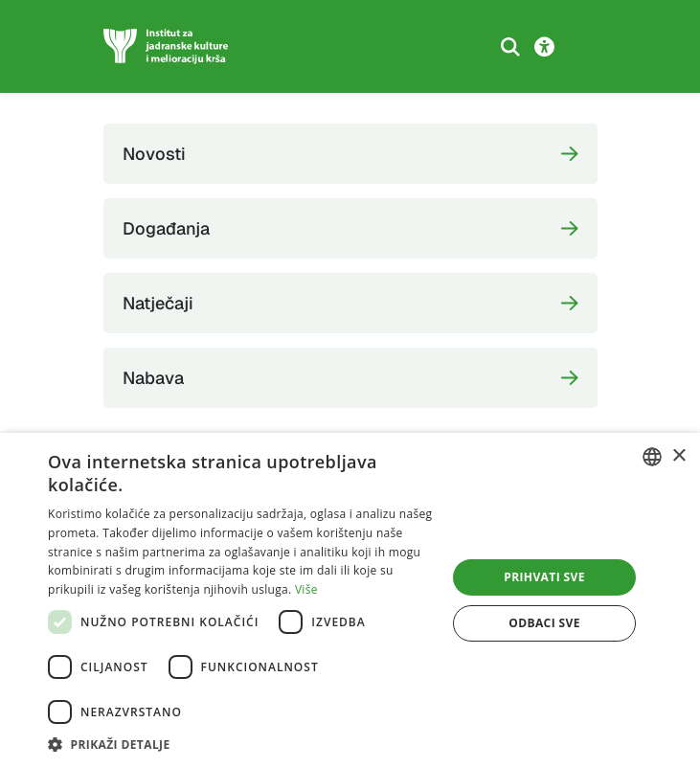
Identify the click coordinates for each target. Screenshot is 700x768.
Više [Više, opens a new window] (306, 589)
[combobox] (652, 457)
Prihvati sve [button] (544, 577)
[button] (241, 744)
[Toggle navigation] (583, 47)
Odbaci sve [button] (544, 623)
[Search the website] (510, 47)
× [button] (678, 456)
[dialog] (350, 600)
